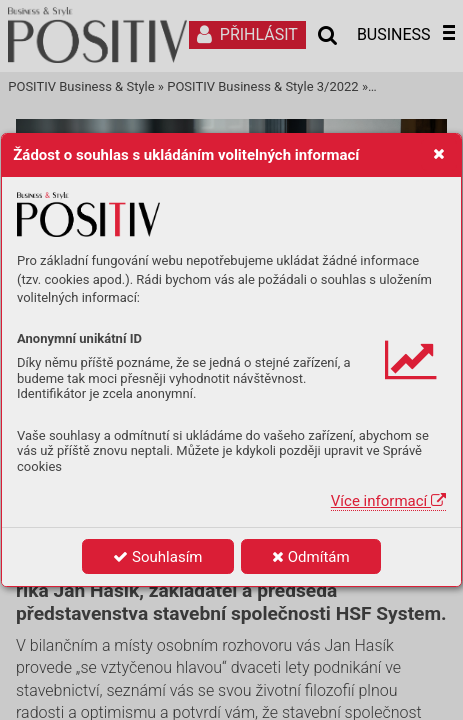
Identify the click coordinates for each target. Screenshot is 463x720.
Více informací (388, 501)
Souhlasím (157, 557)
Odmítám (311, 557)
